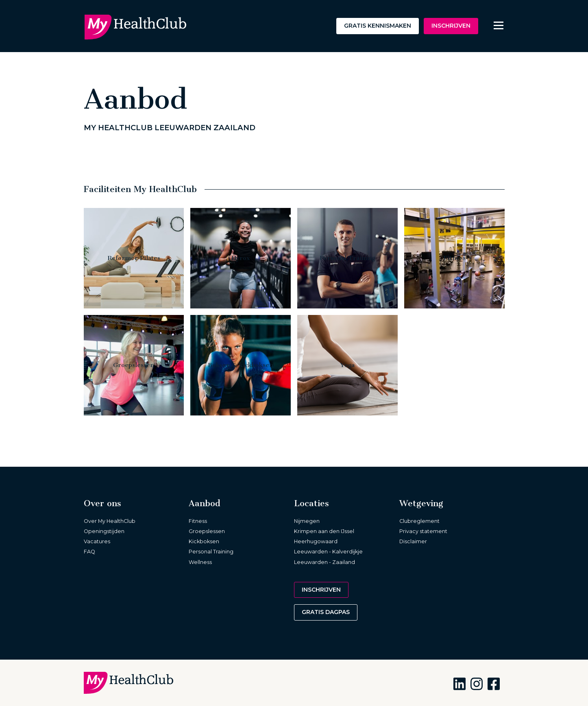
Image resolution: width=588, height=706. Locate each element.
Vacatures (97, 541)
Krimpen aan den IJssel (324, 531)
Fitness (198, 521)
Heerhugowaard (316, 541)
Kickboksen (204, 541)
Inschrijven (451, 26)
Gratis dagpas (326, 612)
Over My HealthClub (110, 521)
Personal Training (211, 552)
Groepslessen (207, 531)
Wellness (200, 562)
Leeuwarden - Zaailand (324, 562)
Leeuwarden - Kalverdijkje (328, 552)
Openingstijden (104, 531)
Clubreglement (419, 521)
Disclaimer (413, 541)
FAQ (89, 552)
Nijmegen (307, 521)
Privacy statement (423, 531)
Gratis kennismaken (378, 26)
